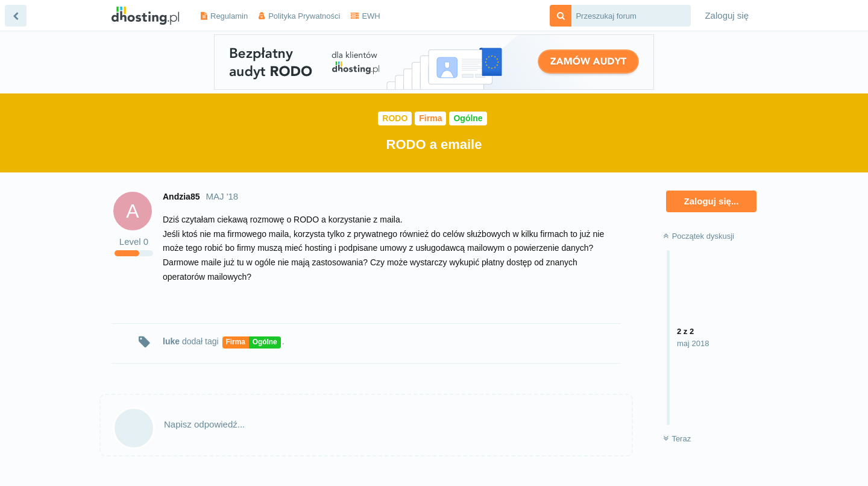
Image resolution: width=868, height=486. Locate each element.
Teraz (677, 439)
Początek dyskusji (699, 236)
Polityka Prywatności (304, 16)
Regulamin (229, 16)
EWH (371, 16)
